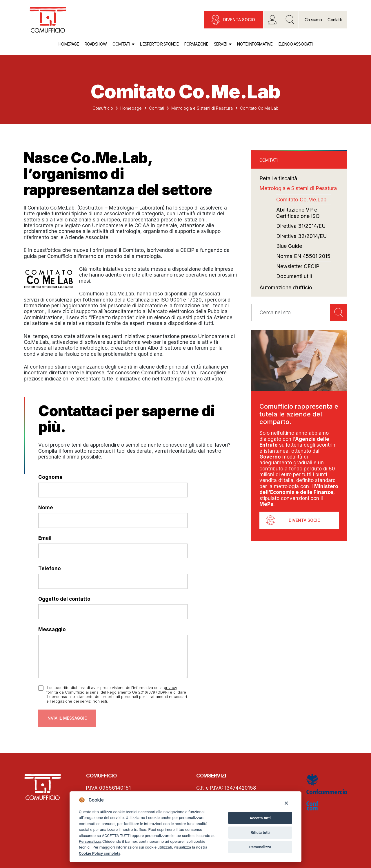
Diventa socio (239, 20)
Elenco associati (295, 44)
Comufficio (103, 108)
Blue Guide (289, 246)
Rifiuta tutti (260, 832)
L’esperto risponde (159, 44)
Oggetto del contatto (64, 599)
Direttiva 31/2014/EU (301, 226)
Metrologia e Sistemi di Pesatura (202, 108)
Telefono (50, 569)
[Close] (286, 803)
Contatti (334, 20)
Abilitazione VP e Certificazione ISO (298, 213)
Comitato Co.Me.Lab (301, 200)
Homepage (69, 44)
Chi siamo (313, 20)
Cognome (50, 477)
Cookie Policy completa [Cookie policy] (100, 853)
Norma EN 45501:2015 (303, 256)
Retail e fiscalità (278, 178)
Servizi (220, 44)
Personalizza (90, 841)
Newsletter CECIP (298, 266)
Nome (46, 508)
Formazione (196, 44)
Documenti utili (294, 276)
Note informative (255, 44)
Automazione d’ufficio (286, 287)
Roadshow (96, 44)
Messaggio (52, 629)
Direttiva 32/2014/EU (302, 236)
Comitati (121, 44)
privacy (170, 687)
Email (45, 538)
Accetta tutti (260, 818)
